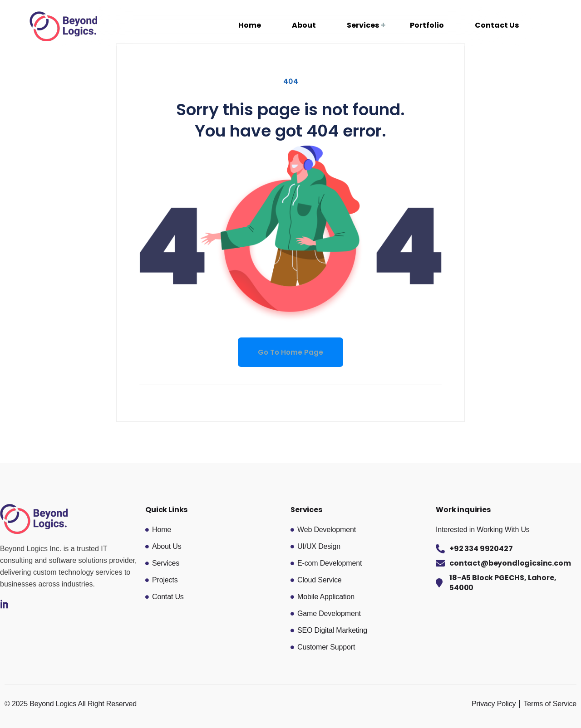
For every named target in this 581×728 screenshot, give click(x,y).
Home (250, 25)
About (304, 25)
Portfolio (427, 25)
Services (363, 25)
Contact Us (497, 25)
